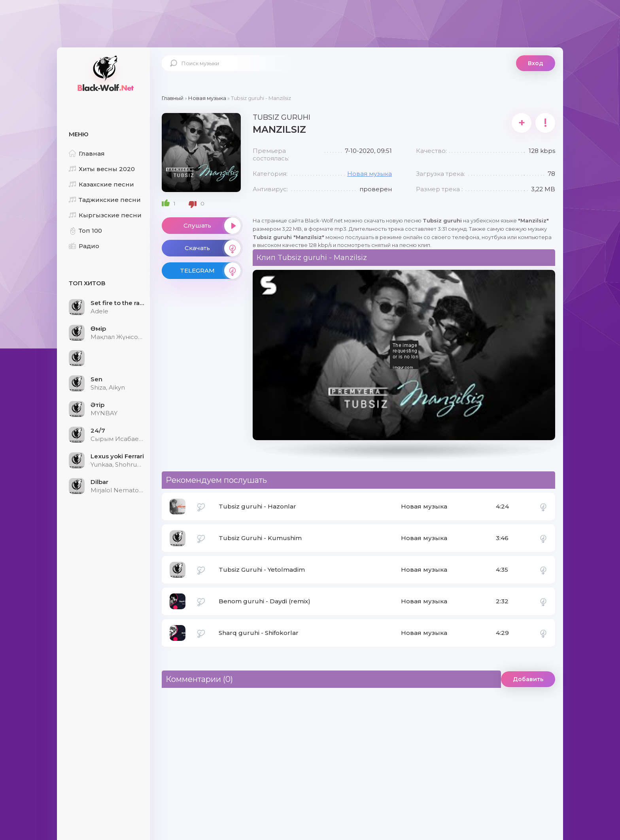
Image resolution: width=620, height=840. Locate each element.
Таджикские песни (105, 200)
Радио (84, 246)
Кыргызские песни (105, 215)
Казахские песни (101, 184)
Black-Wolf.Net (104, 73)
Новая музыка (370, 174)
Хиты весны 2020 (102, 169)
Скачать (213, 248)
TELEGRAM (210, 271)
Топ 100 (85, 231)
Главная (87, 153)
